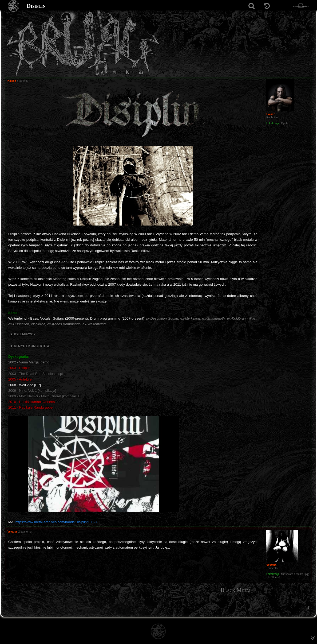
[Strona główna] (14, 6)
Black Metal (236, 590)
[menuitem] (308, 608)
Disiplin (36, 6)
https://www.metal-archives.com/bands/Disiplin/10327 (56, 522)
